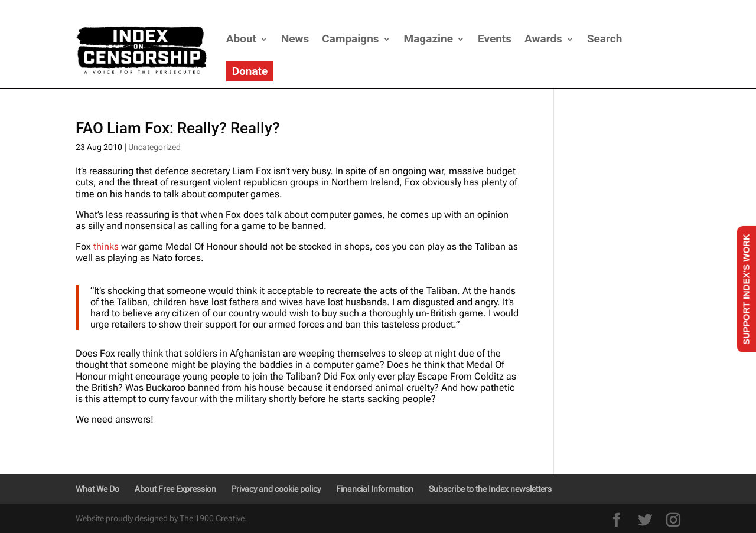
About (241, 39)
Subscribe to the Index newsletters (490, 489)
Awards (543, 39)
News (295, 39)
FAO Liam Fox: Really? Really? (178, 128)
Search (605, 39)
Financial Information (375, 489)
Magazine (428, 39)
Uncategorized (154, 147)
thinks (106, 246)
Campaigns (350, 39)
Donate (250, 71)
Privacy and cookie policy (276, 489)
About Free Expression (175, 489)
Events (495, 39)
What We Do (97, 489)
